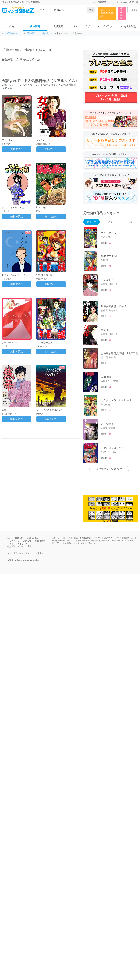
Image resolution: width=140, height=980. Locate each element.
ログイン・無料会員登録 (107, 13)
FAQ (9, 538)
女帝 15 (40, 140)
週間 (111, 222)
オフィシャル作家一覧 (127, 2)
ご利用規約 (40, 541)
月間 (130, 222)
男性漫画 (35, 26)
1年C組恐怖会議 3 (45, 342)
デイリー (91, 222)
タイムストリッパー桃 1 (14, 208)
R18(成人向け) (128, 26)
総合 (12, 26)
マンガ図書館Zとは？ (103, 2)
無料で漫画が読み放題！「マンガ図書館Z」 (27, 553)
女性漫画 (58, 26)
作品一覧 (45, 34)
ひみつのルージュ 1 (12, 342)
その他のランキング (109, 469)
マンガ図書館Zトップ (12, 34)
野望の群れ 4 (43, 208)
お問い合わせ (33, 538)
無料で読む (17, 149)
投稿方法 (19, 538)
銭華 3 (5, 410)
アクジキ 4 (7, 140)
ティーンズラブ (82, 26)
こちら (95, 543)
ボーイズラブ (105, 26)
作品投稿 (121, 13)
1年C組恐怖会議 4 (45, 275)
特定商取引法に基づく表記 (19, 546)
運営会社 (27, 541)
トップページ (13, 541)
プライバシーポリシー (17, 544)
